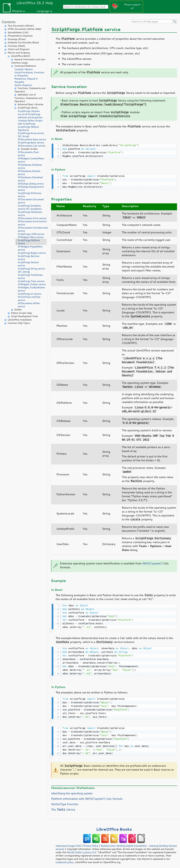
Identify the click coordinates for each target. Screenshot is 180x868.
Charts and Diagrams (19, 49)
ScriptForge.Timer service (31, 281)
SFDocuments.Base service (32, 139)
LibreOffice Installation (20, 320)
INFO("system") (153, 563)
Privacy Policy (91, 844)
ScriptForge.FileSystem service (30, 214)
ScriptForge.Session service (28, 264)
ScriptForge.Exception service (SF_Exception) (30, 207)
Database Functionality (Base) (23, 42)
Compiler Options (24, 69)
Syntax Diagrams (23, 85)
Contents (8, 22)
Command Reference (25, 66)
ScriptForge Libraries (29, 111)
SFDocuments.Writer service (29, 305)
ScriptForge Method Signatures (28, 128)
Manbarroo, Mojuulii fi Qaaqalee (26, 80)
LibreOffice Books (114, 827)
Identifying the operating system (72, 791)
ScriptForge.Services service (29, 258)
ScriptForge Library (28, 108)
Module (17, 11)
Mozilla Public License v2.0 (81, 850)
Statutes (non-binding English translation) (124, 844)
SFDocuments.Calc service (32, 146)
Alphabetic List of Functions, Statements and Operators (28, 98)
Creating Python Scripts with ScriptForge (30, 122)
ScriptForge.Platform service (29, 242)
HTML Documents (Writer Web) (24, 29)
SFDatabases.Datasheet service (30, 179)
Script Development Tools (24, 316)
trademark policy (65, 860)
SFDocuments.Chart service (28, 154)
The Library (63, 808)
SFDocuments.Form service (32, 218)
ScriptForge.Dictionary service (30, 195)
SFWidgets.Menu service (31, 237)
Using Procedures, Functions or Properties (29, 74)
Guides (18, 310)
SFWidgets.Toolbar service (32, 284)
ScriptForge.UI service (29, 294)
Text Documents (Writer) (21, 26)
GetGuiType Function (65, 802)
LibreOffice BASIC (21, 56)
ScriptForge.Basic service (31, 143)
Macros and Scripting (19, 53)
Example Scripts (29, 149)
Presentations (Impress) (20, 36)
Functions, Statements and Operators (30, 90)
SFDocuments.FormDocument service (32, 229)
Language (43, 11)
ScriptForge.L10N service (31, 234)
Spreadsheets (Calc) (18, 32)
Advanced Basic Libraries (30, 104)
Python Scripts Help (21, 313)
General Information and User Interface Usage (28, 61)
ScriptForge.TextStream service (30, 276)
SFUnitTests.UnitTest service (29, 299)
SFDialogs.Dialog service (31, 184)
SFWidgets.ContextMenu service (31, 160)
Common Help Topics (19, 323)
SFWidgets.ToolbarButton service (31, 289)
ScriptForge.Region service (32, 253)
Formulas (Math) (16, 46)
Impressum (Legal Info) (68, 844)
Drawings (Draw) (17, 39)
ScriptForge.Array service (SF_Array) (31, 135)
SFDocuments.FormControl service (32, 223)
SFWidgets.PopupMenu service (30, 248)
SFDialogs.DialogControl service (31, 188)
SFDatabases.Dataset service (29, 173)
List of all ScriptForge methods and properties (30, 116)
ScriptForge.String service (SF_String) (31, 270)
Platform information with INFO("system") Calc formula (87, 797)
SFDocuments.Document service (31, 201)
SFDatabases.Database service (30, 166)
